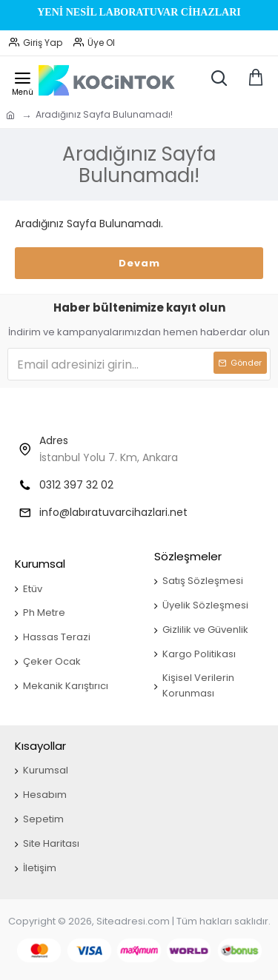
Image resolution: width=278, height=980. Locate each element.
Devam (139, 263)
